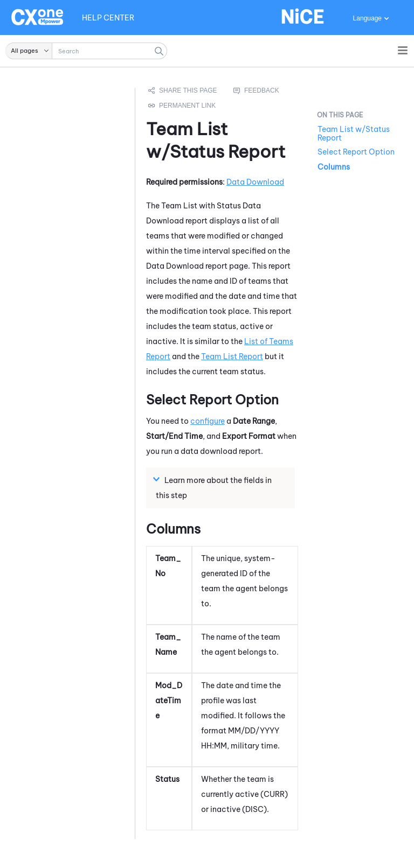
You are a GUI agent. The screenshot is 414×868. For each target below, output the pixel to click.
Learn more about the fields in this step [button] (214, 487)
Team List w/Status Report (354, 134)
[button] (29, 51)
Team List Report (232, 356)
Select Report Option (356, 152)
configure (208, 421)
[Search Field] (86, 51)
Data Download (255, 182)
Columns (334, 167)
